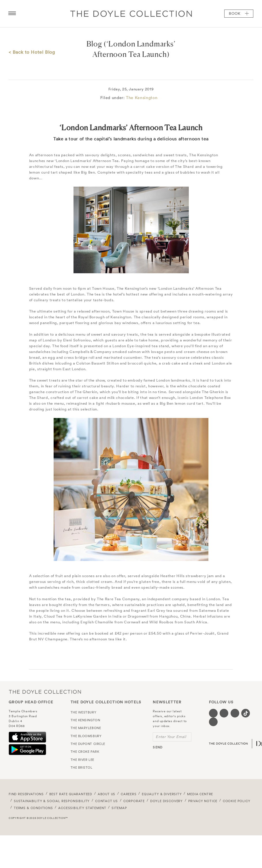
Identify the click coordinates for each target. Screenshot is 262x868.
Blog (94, 44)
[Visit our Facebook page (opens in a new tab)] (213, 713)
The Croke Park (85, 752)
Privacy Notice (203, 801)
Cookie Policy (237, 801)
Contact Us (107, 801)
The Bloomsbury (86, 736)
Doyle (131, 14)
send (158, 747)
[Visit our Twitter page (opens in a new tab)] (224, 713)
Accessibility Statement (82, 808)
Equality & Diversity (162, 794)
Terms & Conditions (33, 808)
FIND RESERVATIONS (26, 794)
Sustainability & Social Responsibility (52, 801)
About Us (107, 794)
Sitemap (119, 808)
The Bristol (82, 767)
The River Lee (82, 760)
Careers (129, 794)
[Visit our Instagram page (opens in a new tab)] (235, 713)
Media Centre (200, 794)
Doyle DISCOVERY (166, 801)
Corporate (134, 801)
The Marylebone (86, 728)
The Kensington (142, 98)
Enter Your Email (171, 737)
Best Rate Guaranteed (71, 794)
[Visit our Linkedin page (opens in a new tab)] (213, 722)
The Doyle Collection (45, 692)
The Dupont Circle (88, 744)
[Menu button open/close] (12, 14)
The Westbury (84, 712)
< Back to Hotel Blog (32, 52)
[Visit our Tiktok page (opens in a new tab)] (246, 713)
